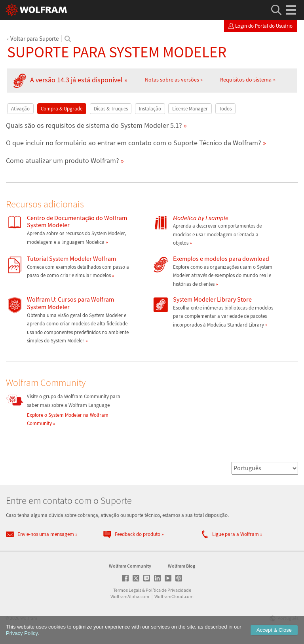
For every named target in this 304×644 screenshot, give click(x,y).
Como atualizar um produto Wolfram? (63, 161)
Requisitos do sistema (246, 80)
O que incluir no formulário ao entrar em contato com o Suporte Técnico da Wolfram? (134, 143)
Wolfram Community (130, 566)
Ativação (20, 109)
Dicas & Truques (111, 109)
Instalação (150, 109)
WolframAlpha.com (130, 596)
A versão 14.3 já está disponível (76, 80)
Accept (274, 630)
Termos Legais (127, 590)
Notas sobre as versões (172, 80)
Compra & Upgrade (62, 109)
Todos (225, 109)
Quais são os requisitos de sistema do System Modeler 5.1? (94, 125)
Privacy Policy (22, 633)
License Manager (190, 109)
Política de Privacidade (168, 590)
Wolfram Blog (181, 566)
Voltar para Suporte (34, 39)
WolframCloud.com (174, 596)
